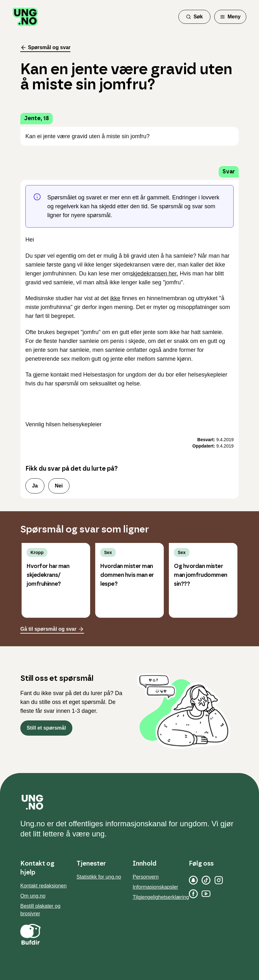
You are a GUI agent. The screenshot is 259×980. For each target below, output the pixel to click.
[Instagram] (219, 880)
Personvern (146, 877)
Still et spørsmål (46, 728)
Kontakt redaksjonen (43, 886)
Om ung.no (33, 896)
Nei (59, 486)
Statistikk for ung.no (99, 877)
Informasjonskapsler (155, 887)
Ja (35, 486)
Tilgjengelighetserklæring (161, 897)
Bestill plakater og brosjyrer (40, 910)
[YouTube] (206, 894)
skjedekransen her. (154, 274)
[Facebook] (193, 894)
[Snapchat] (193, 880)
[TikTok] (206, 880)
